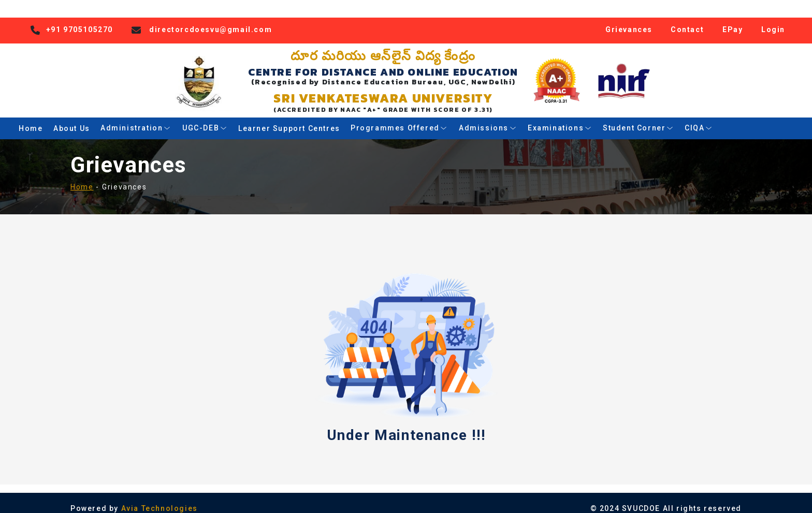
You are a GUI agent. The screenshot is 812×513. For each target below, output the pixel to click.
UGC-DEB (205, 119)
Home (31, 119)
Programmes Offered (399, 119)
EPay (733, 20)
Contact (687, 20)
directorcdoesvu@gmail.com (211, 20)
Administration (136, 119)
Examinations (560, 119)
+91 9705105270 (79, 20)
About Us (72, 119)
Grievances (629, 20)
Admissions (488, 119)
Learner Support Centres (289, 119)
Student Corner (639, 119)
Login (773, 20)
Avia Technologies (160, 499)
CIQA (699, 119)
